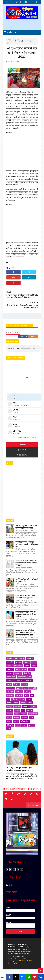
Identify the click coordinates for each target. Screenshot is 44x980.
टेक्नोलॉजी (10, 692)
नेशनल (22, 699)
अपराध (34, 662)
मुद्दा (23, 710)
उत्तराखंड (10, 673)
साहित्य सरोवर (25, 721)
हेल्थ (9, 729)
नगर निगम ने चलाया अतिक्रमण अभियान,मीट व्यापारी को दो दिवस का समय (27, 544)
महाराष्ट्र (17, 710)
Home (9, 39)
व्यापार (9, 718)
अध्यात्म (18, 662)
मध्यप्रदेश (26, 706)
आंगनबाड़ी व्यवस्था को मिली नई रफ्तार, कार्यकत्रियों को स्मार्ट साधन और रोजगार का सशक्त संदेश (26, 633)
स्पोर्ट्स (18, 725)
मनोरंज (33, 706)
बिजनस (23, 703)
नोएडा (29, 699)
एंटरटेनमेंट (27, 673)
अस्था (9, 666)
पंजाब (9, 703)
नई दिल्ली (15, 699)
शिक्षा (32, 718)
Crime (9, 658)
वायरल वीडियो (33, 714)
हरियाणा (32, 725)
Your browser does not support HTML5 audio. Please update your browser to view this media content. (23, 349)
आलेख (27, 666)
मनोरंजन (10, 710)
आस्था (34, 666)
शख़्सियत (25, 718)
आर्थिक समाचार (18, 666)
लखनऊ (24, 714)
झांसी (26, 688)
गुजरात (9, 684)
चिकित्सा (17, 684)
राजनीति (29, 710)
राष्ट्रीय (17, 714)
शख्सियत (16, 718)
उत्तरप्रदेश (31, 669)
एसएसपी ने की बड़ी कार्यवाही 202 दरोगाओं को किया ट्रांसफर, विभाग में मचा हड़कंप (26, 563)
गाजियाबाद (10, 681)
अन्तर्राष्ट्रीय (27, 662)
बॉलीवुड (10, 706)
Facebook (23, 336)
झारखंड (19, 688)
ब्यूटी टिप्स (17, 706)
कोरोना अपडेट (11, 677)
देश (32, 695)
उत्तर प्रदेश (10, 669)
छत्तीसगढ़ (25, 684)
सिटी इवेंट (10, 725)
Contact (9, 885)
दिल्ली (27, 695)
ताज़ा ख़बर (19, 695)
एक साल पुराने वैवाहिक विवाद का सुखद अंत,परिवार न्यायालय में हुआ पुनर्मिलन (26, 614)
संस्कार (16, 721)
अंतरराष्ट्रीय (10, 662)
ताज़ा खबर (10, 695)
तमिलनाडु (28, 692)
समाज (9, 721)
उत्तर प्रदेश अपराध (21, 669)
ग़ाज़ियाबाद (28, 681)
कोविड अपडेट (22, 677)
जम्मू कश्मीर (11, 688)
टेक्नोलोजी (19, 692)
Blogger (34, 336)
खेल (30, 677)
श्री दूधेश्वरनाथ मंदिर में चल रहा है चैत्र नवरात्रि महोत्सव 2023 (22, 52)
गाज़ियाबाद (19, 681)
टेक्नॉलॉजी (33, 688)
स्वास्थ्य (24, 725)
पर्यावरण (16, 703)
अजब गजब (30, 658)
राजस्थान (10, 714)
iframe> (22, 491)
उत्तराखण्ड (18, 673)
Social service (19, 658)
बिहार (30, 703)
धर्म (8, 699)
